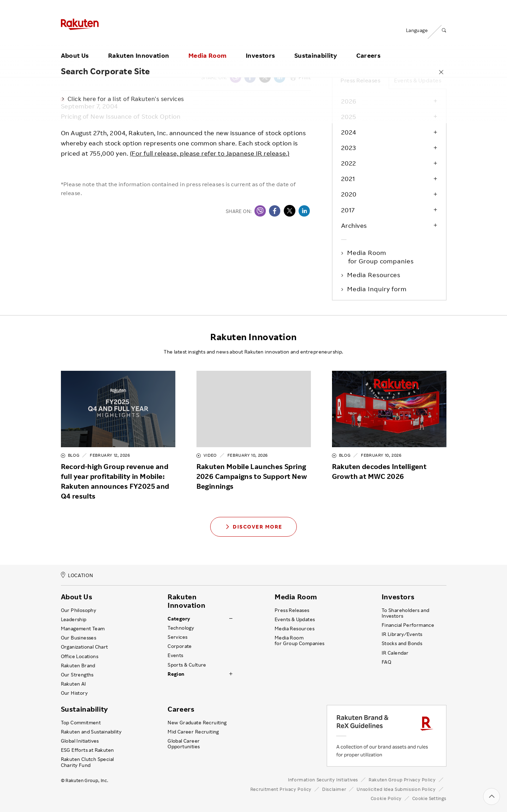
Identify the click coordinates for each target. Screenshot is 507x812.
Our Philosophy (79, 610)
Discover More (254, 527)
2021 (348, 179)
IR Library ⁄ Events (402, 634)
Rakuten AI (74, 684)
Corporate (180, 646)
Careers (369, 47)
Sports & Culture (187, 665)
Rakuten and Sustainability (91, 732)
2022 (349, 163)
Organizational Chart (84, 647)
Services (177, 637)
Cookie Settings (429, 798)
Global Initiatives (80, 741)
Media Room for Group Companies (300, 641)
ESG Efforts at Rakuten (87, 750)
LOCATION (77, 575)
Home (68, 60)
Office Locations (80, 656)
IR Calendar (395, 653)
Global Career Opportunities (184, 744)
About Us (75, 47)
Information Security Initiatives (323, 780)
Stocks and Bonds (402, 643)
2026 (349, 101)
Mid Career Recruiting (193, 732)
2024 (349, 132)
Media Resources (374, 275)
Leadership (74, 619)
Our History (74, 693)
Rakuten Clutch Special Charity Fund (87, 762)
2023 (349, 148)
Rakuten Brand (78, 666)
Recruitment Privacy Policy (281, 789)
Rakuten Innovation (139, 47)
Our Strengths (77, 675)
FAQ (386, 662)
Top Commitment (81, 723)
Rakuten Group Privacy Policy (402, 780)
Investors (260, 47)
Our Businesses (79, 638)
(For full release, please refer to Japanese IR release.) (210, 153)
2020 (349, 194)
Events (175, 655)
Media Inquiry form (377, 289)
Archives (354, 225)
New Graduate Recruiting (197, 723)
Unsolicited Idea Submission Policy (396, 789)
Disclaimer (334, 789)
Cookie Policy (386, 798)
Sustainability (316, 47)
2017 (348, 210)
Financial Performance (408, 625)
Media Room (208, 47)
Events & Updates (418, 80)
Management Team (83, 629)
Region (176, 674)
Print (301, 77)
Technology (181, 628)
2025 (349, 117)
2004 (176, 60)
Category (179, 619)
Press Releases (142, 60)
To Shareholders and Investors (406, 613)
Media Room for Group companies (381, 257)
